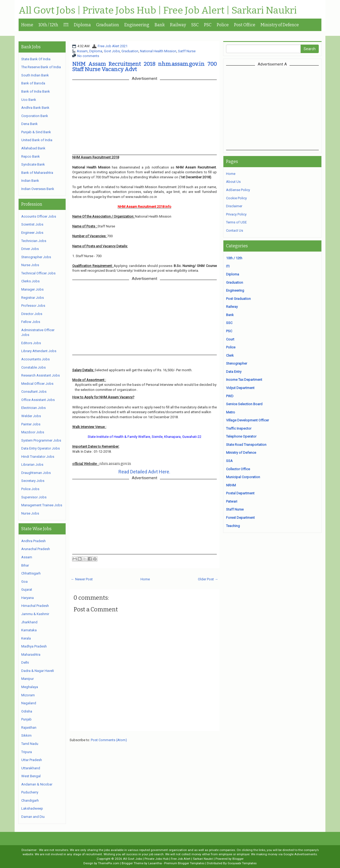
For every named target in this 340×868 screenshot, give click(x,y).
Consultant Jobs (34, 392)
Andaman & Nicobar (37, 784)
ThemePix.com (109, 863)
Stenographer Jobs (36, 257)
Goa (24, 582)
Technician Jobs (34, 241)
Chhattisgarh (31, 573)
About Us (233, 182)
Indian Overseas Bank (38, 189)
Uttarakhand (31, 768)
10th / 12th (48, 25)
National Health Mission (158, 51)
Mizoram (28, 695)
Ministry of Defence (280, 25)
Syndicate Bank (33, 164)
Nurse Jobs (30, 265)
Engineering (137, 25)
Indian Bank (30, 181)
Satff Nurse (187, 51)
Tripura (27, 752)
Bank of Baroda (33, 83)
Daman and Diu (33, 817)
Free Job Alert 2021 (113, 46)
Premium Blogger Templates (184, 863)
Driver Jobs (30, 249)
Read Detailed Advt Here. (144, 472)
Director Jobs (32, 314)
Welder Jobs (31, 416)
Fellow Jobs (31, 322)
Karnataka (29, 630)
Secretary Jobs (33, 481)
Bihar (25, 565)
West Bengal (31, 776)
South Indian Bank (35, 75)
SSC (195, 25)
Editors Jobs (31, 343)
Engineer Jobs (32, 233)
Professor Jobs (33, 306)
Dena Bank (29, 124)
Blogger (238, 859)
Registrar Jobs (33, 298)
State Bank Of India (36, 59)
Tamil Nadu (30, 744)
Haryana (27, 598)
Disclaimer (234, 206)
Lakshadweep (32, 808)
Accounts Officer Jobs (39, 216)
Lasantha (155, 863)
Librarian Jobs (32, 465)
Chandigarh (30, 800)
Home (27, 25)
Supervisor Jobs (34, 497)
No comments (88, 56)
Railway (178, 25)
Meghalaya (30, 687)
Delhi (25, 662)
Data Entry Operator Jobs (41, 448)
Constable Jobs (33, 367)
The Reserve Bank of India (41, 67)
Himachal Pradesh (35, 606)
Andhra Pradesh (33, 541)
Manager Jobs (32, 289)
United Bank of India (37, 140)
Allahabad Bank (33, 148)
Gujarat (27, 590)
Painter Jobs (31, 424)
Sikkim (26, 735)
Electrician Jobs (33, 408)
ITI (66, 25)
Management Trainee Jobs (42, 505)
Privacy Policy (236, 214)
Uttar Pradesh (32, 760)
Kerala (26, 638)
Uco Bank (29, 100)
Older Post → (208, 579)
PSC (208, 25)
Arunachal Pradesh (36, 549)
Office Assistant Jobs (38, 400)
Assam (82, 51)
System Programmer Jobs (41, 440)
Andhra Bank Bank (35, 108)
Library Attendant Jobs (39, 351)
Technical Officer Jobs (38, 273)
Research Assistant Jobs (41, 375)
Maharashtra (31, 655)
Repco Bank (31, 156)
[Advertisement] (272, 108)
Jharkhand (29, 622)
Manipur (27, 679)
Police (223, 25)
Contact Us (235, 230)
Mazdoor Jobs (33, 432)
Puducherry (30, 792)
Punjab (26, 719)
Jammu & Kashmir (35, 614)
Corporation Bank (35, 116)
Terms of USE (236, 222)
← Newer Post (82, 579)
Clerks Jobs (30, 281)
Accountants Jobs (35, 359)
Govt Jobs (112, 51)
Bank (160, 25)
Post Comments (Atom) (109, 740)
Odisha (27, 711)
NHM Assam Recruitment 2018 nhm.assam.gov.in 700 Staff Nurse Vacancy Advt (144, 67)
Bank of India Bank (36, 91)
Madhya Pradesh (34, 646)
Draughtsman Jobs (36, 473)
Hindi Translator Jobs (38, 457)
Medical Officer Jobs (37, 384)
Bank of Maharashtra (37, 173)
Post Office (245, 25)
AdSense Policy (238, 190)
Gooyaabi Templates (242, 863)
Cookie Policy (236, 198)
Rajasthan (29, 727)
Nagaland (29, 703)
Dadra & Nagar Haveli (38, 671)
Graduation (108, 25)
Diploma (82, 25)
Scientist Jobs (32, 224)
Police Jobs (30, 489)
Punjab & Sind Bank (36, 132)
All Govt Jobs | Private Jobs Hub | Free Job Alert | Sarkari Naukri (158, 11)
